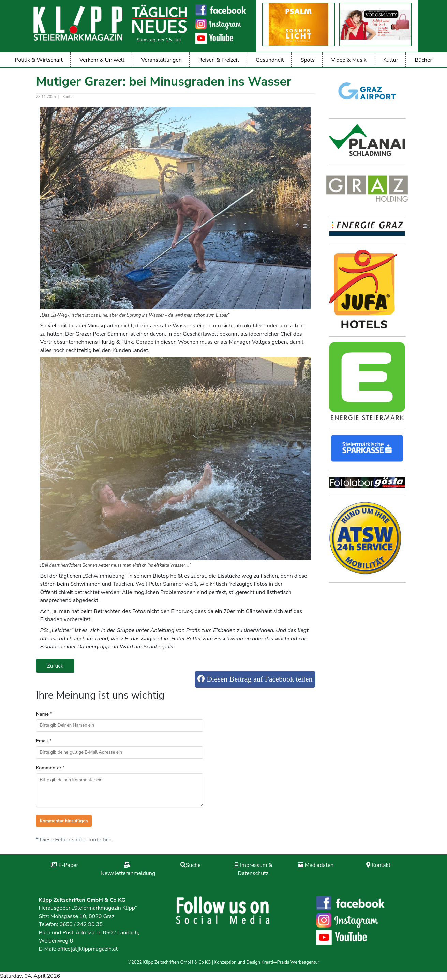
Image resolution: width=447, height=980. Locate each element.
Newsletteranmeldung (128, 873)
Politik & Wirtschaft (39, 60)
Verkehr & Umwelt (102, 60)
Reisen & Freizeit (219, 60)
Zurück (55, 666)
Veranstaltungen (161, 60)
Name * (44, 714)
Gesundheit (270, 60)
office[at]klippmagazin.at (87, 949)
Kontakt (381, 865)
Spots (307, 60)
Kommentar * (50, 768)
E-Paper (68, 865)
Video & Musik (349, 60)
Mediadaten (319, 865)
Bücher (424, 60)
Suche (193, 865)
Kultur (391, 60)
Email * (44, 741)
